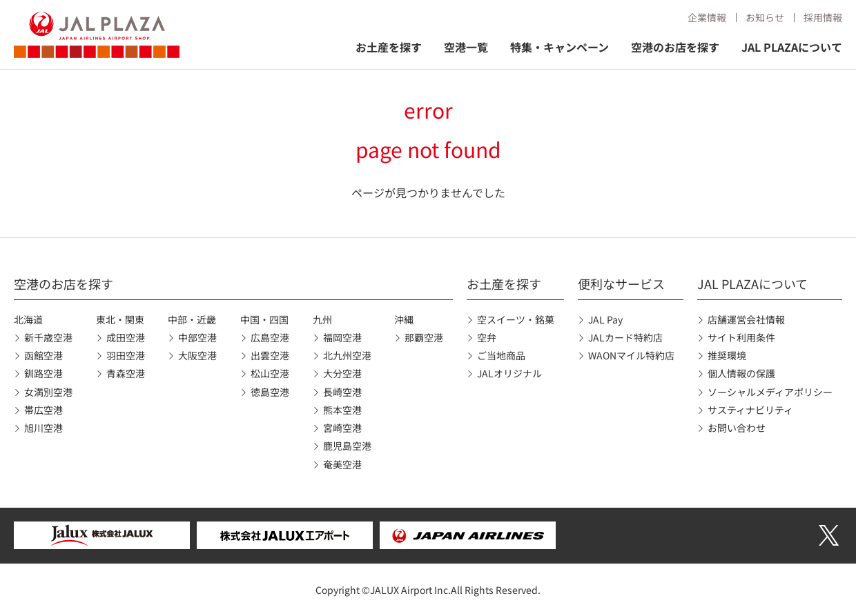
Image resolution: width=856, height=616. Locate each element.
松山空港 (270, 373)
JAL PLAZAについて (792, 47)
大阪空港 (197, 355)
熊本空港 (342, 410)
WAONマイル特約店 (631, 355)
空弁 (487, 337)
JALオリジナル (509, 373)
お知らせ (765, 17)
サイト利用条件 (741, 337)
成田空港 (126, 337)
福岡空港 (342, 337)
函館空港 (43, 355)
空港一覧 (466, 47)
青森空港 (126, 373)
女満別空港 (48, 392)
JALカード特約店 (625, 337)
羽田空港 (126, 355)
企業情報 (707, 17)
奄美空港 (342, 464)
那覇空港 (424, 337)
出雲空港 (270, 355)
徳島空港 (270, 392)
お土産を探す (389, 47)
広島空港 (270, 337)
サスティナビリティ (750, 410)
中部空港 (197, 337)
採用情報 (823, 17)
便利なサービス (621, 284)
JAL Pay (605, 319)
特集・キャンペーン (560, 47)
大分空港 (342, 373)
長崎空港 (342, 392)
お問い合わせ (737, 428)
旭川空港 (43, 428)
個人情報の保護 (741, 373)
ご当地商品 (501, 355)
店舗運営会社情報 (746, 319)
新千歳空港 (48, 337)
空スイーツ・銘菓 (516, 319)
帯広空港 (43, 410)
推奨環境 (727, 355)
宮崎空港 (342, 428)
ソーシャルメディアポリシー (770, 392)
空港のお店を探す (675, 47)
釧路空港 (43, 373)
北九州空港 (347, 355)
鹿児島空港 (347, 446)
